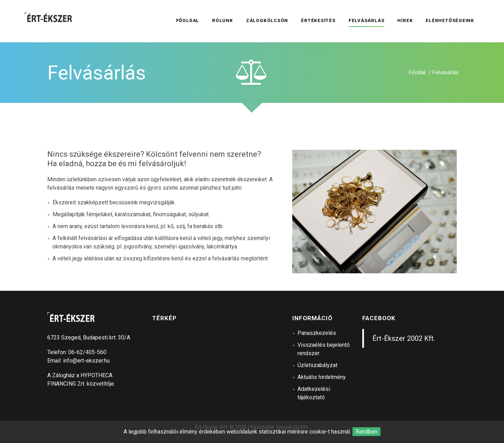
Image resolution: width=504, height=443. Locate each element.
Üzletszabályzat (317, 365)
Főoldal (417, 72)
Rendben (366, 432)
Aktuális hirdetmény (322, 377)
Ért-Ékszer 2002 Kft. (404, 338)
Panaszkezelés (317, 333)
